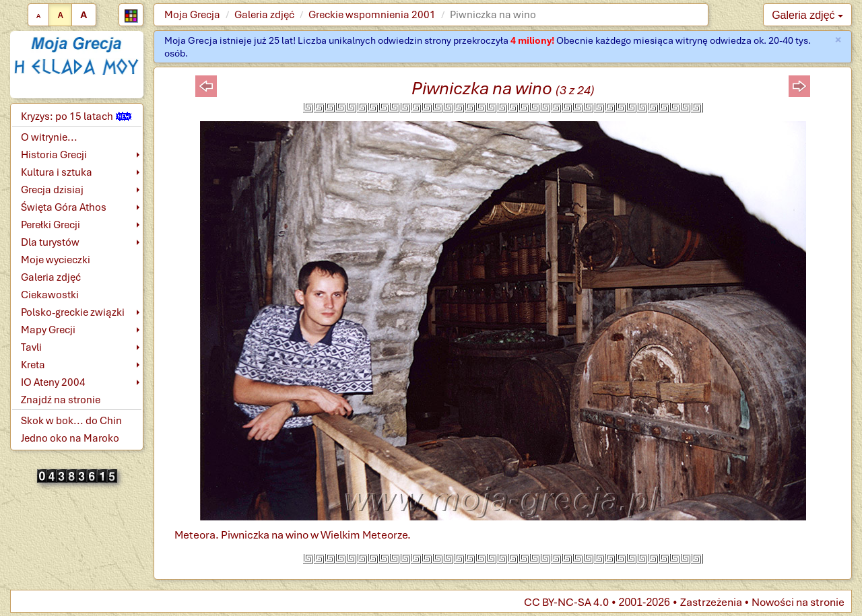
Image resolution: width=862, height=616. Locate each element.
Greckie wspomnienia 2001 (372, 15)
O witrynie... (49, 137)
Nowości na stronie (798, 602)
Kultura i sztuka (57, 172)
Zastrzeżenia (711, 602)
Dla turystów (50, 242)
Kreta (33, 365)
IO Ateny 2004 (53, 382)
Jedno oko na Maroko (70, 438)
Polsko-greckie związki (73, 312)
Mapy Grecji (48, 330)
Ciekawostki (50, 295)
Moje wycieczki (56, 260)
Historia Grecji (54, 155)
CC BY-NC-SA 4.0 (566, 602)
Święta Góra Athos (64, 207)
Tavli (31, 347)
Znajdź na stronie (61, 400)
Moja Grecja (192, 15)
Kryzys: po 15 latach (76, 116)
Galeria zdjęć (264, 15)
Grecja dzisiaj (52, 190)
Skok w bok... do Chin (71, 421)
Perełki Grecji (51, 225)
